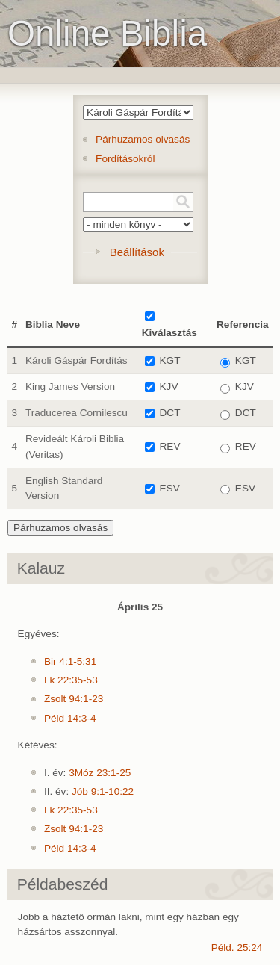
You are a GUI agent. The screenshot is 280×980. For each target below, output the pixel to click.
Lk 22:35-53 (71, 680)
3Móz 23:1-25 (100, 773)
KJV (169, 387)
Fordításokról (125, 159)
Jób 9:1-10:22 (103, 791)
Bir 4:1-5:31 (70, 661)
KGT (170, 360)
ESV (170, 488)
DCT (170, 413)
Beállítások (137, 252)
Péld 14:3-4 (70, 718)
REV (170, 446)
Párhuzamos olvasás (143, 139)
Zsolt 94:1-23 (74, 699)
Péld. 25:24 (237, 948)
